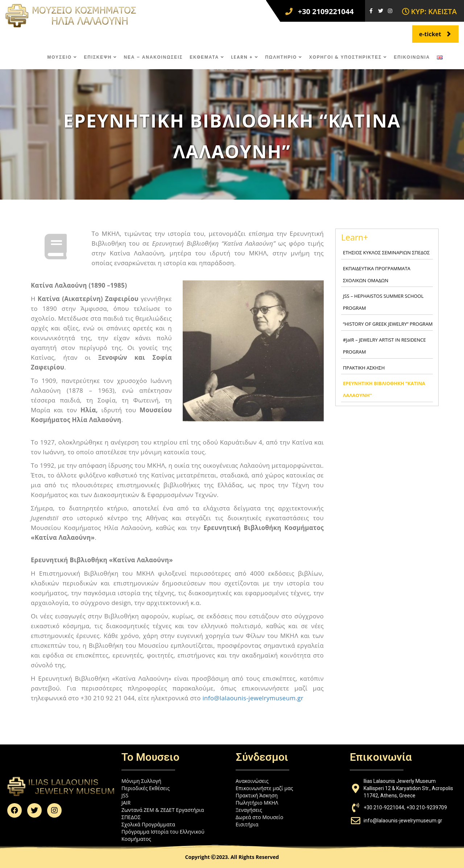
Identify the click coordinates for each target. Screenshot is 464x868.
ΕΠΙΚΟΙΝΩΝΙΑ (412, 57)
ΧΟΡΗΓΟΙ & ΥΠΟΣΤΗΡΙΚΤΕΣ (348, 57)
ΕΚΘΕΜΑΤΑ (207, 57)
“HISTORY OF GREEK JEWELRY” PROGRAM (388, 324)
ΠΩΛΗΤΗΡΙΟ (283, 57)
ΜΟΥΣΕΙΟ (62, 57)
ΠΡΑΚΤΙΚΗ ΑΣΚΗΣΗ (364, 368)
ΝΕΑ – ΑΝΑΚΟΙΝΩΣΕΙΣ (154, 57)
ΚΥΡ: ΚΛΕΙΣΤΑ (429, 11)
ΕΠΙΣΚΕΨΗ (100, 57)
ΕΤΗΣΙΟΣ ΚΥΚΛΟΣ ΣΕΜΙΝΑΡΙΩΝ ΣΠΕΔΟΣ (386, 253)
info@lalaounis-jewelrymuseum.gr (253, 698)
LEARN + (245, 57)
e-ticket (435, 34)
